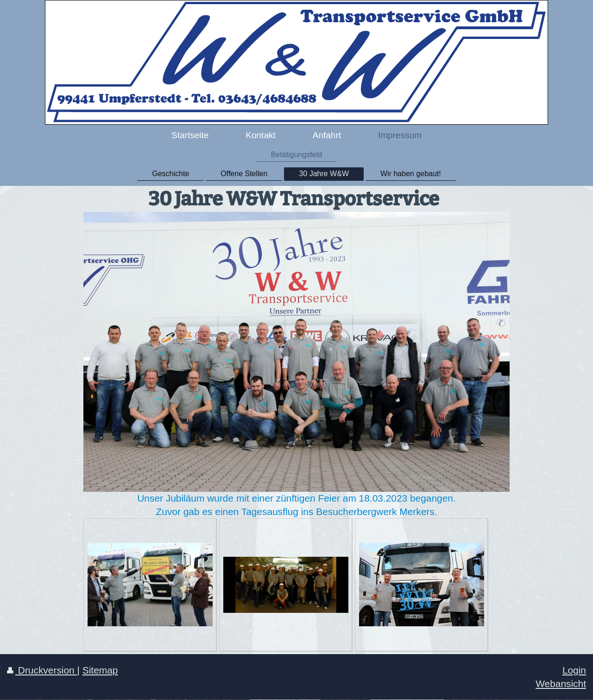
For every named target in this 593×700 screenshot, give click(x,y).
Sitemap (100, 670)
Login (574, 670)
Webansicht (561, 684)
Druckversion (42, 670)
